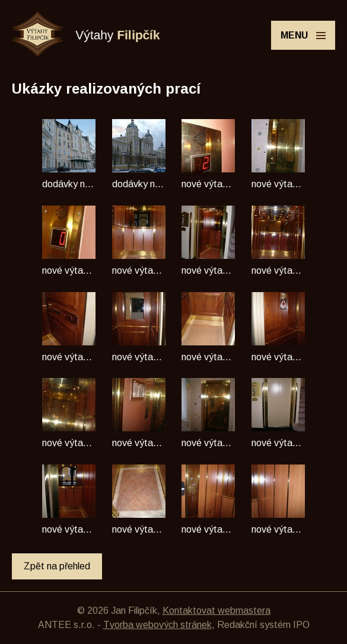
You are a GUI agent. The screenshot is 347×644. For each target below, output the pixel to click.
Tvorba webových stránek (157, 625)
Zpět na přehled (57, 566)
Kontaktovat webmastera (217, 611)
